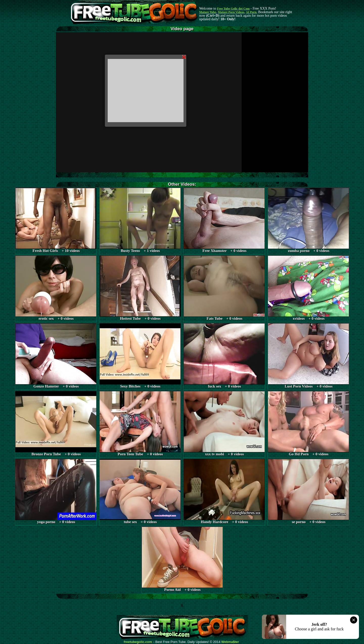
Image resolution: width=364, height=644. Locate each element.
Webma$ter (230, 642)
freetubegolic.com (138, 642)
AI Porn (251, 12)
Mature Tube (208, 12)
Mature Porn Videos (231, 12)
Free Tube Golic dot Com (233, 9)
